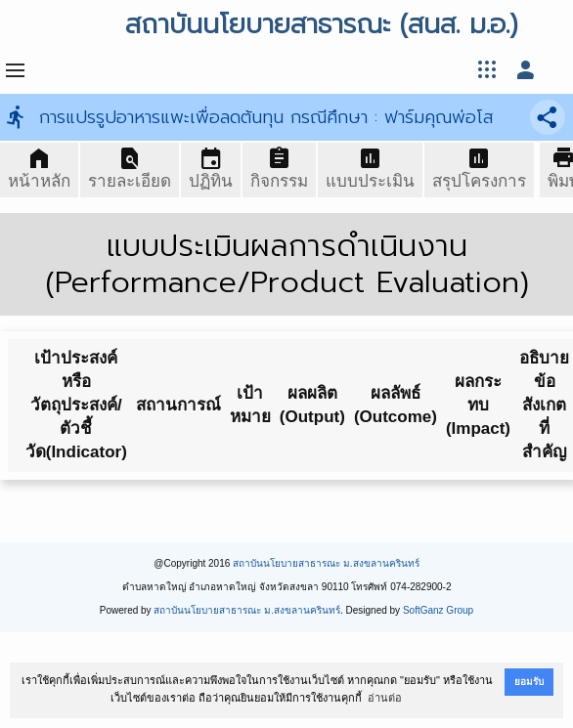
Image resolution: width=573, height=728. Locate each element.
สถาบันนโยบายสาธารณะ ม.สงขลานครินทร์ (326, 563)
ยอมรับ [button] (529, 682)
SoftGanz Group (438, 610)
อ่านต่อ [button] (385, 698)
